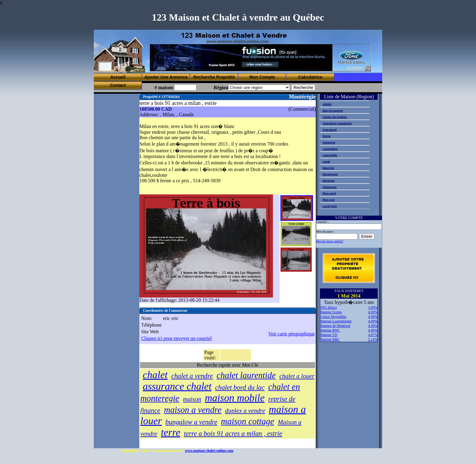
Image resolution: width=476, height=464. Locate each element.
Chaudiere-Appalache (337, 123)
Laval (326, 162)
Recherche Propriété (214, 77)
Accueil (118, 77)
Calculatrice (310, 77)
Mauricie (328, 168)
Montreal (329, 181)
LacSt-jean (330, 206)
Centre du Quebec (335, 117)
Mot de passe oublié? (330, 241)
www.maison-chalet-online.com (209, 451)
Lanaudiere (330, 149)
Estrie (327, 136)
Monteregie (330, 174)
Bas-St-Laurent (333, 111)
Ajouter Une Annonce (166, 77)
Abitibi (327, 104)
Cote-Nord (330, 130)
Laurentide (330, 155)
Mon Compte (262, 77)
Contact (118, 85)
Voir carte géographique (291, 334)
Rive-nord (329, 193)
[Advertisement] (260, 58)
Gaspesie (329, 143)
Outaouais (330, 187)
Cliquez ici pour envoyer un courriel (176, 338)
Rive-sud (329, 200)
